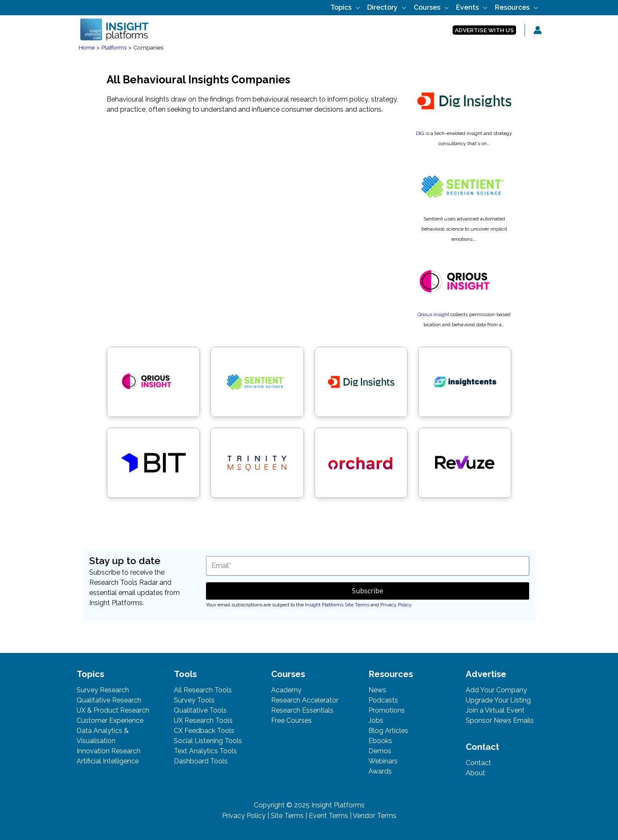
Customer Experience (110, 720)
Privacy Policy (396, 605)
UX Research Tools (203, 720)
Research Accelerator (305, 700)
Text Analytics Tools (205, 751)
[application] (370, 7)
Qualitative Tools (200, 710)
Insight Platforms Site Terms (337, 605)
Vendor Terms (375, 816)
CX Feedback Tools (204, 731)
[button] (484, 30)
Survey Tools (194, 700)
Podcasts (383, 700)
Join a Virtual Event (495, 710)
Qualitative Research (109, 700)
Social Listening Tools (208, 741)
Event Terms (328, 816)
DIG (420, 133)
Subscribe (368, 591)
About (475, 773)
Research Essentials (302, 710)
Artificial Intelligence (108, 761)
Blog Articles (388, 731)
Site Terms (287, 816)
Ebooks (380, 741)
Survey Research (103, 690)
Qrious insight (433, 314)
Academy (286, 690)
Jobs (376, 720)
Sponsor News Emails (500, 720)
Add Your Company (496, 690)
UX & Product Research (113, 710)
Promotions (387, 710)
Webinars (383, 761)
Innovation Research (108, 751)
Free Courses (291, 720)
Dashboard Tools (201, 761)
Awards (380, 771)
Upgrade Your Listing (498, 700)
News (377, 690)
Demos (380, 751)
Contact (478, 763)
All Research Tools (203, 690)
